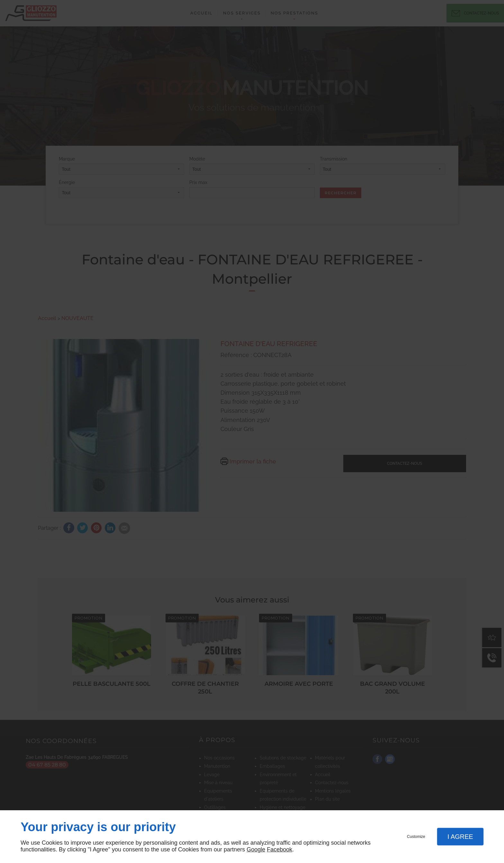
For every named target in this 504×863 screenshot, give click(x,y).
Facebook (279, 849)
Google (256, 849)
